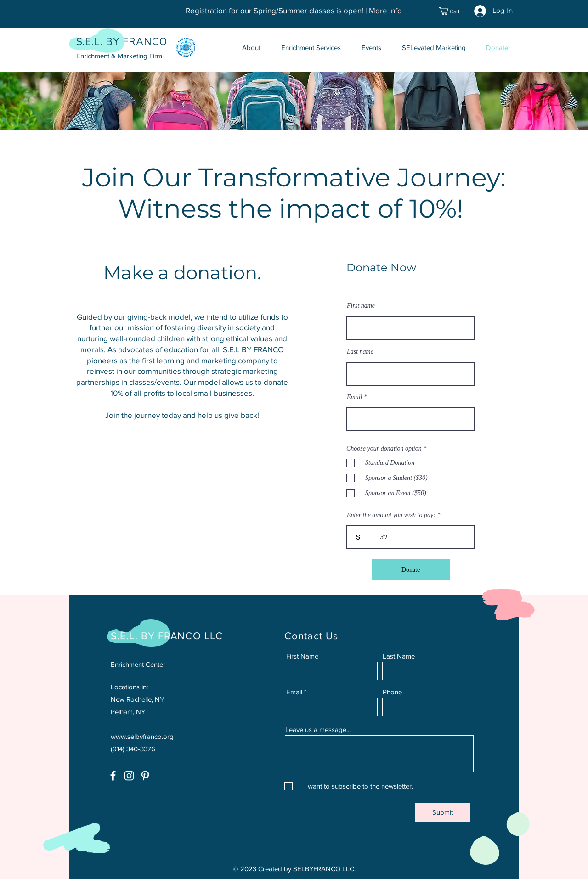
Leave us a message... (318, 730)
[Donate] (411, 570)
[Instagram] (129, 776)
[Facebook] (113, 776)
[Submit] (442, 812)
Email (354, 397)
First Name (302, 656)
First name (361, 306)
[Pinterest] (145, 776)
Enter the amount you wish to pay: (391, 515)
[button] (454, 11)
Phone (392, 692)
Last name (360, 352)
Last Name (399, 656)
